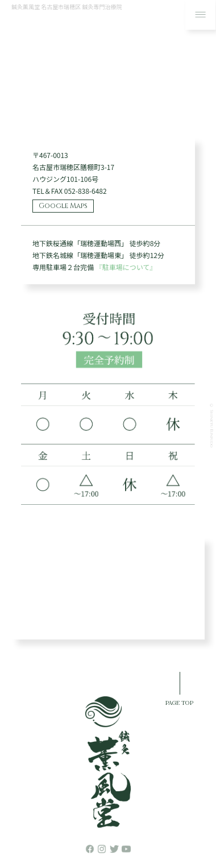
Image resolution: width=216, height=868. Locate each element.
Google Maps (63, 206)
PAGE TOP (179, 702)
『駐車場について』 (126, 267)
